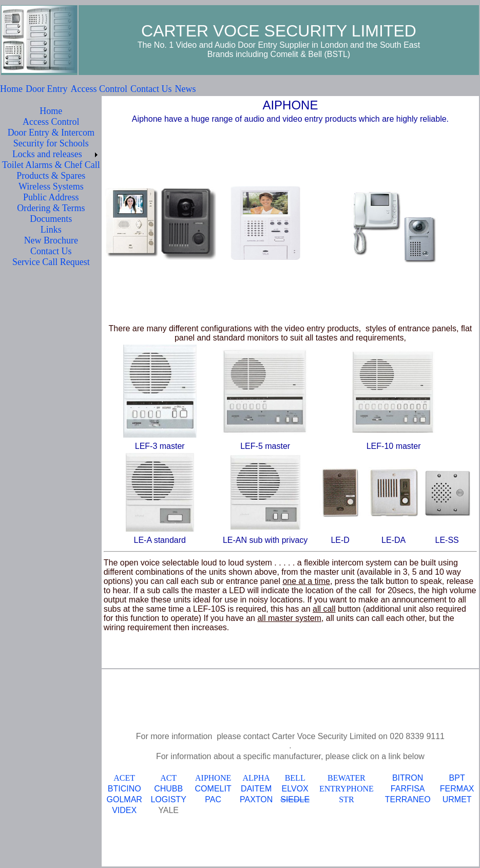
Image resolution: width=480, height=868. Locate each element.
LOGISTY (168, 799)
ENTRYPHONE (347, 789)
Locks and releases (47, 154)
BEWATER (347, 778)
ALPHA (256, 778)
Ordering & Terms (51, 208)
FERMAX (457, 789)
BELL (295, 778)
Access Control (99, 89)
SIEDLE (295, 799)
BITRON (408, 778)
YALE (168, 810)
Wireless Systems (51, 186)
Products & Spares (51, 176)
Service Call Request (51, 262)
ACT (168, 778)
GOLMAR (124, 799)
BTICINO (124, 789)
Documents (51, 219)
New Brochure (51, 240)
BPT (457, 778)
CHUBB (168, 789)
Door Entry (46, 89)
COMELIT (213, 789)
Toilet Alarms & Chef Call (51, 165)
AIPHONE (213, 778)
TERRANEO (408, 799)
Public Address (51, 197)
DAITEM (256, 789)
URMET (457, 799)
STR (346, 799)
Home (11, 89)
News (185, 89)
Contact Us (151, 89)
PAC (213, 799)
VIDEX (124, 810)
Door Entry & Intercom (51, 133)
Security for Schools (51, 143)
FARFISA (408, 789)
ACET (124, 778)
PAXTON (256, 799)
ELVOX (295, 789)
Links (51, 230)
